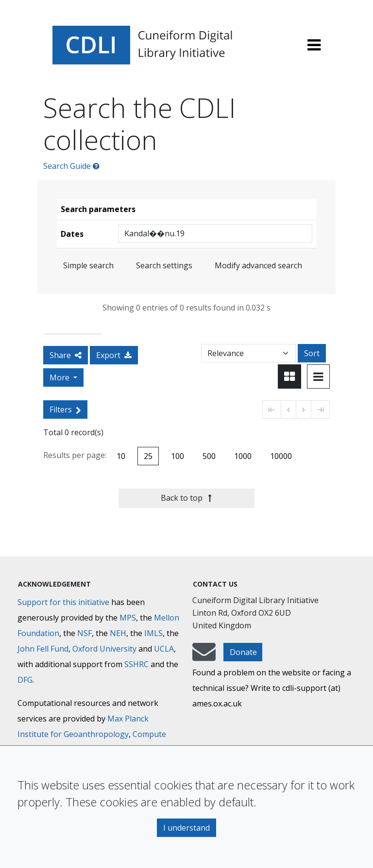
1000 (243, 456)
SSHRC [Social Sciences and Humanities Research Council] (136, 664)
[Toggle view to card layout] (289, 377)
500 (209, 456)
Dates (72, 234)
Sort (312, 353)
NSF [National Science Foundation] (85, 633)
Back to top (186, 498)
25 (148, 456)
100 (178, 456)
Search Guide (71, 166)
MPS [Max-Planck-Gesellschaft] (128, 618)
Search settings (164, 265)
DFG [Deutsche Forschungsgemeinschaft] (25, 680)
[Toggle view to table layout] (318, 377)
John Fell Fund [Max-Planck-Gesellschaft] (43, 649)
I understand (186, 828)
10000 (281, 456)
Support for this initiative (63, 602)
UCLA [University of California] (164, 649)
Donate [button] (243, 652)
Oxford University (104, 649)
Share (66, 355)
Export (114, 355)
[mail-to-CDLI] (204, 656)
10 (121, 456)
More (60, 377)
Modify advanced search (258, 265)
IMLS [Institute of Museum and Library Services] (153, 633)
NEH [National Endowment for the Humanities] (118, 633)
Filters (65, 409)
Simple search (88, 265)
